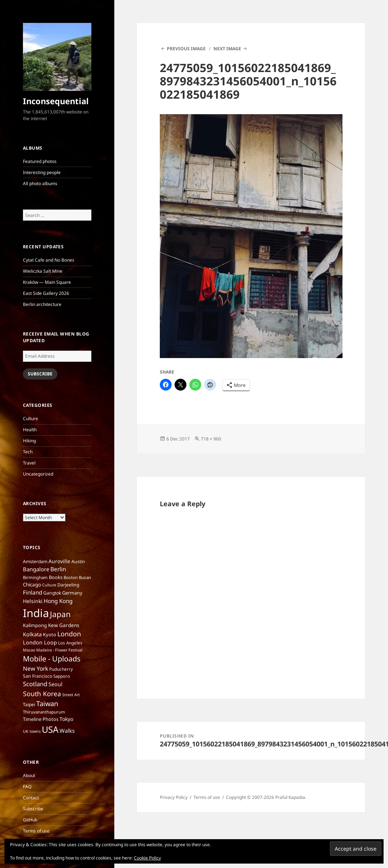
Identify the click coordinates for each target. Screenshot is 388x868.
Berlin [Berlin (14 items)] (58, 569)
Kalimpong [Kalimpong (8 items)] (35, 625)
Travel (29, 463)
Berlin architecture (42, 304)
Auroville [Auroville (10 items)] (59, 561)
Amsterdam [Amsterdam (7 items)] (35, 561)
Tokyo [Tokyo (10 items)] (66, 719)
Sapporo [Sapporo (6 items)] (62, 676)
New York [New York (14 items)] (36, 668)
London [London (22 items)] (69, 634)
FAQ (27, 787)
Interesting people (42, 172)
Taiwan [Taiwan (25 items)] (47, 703)
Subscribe (40, 374)
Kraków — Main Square (47, 282)
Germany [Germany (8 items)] (72, 593)
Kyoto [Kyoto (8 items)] (50, 634)
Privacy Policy (174, 797)
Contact (31, 798)
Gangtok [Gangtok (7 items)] (52, 593)
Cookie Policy (147, 858)
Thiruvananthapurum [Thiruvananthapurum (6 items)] (44, 712)
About (29, 775)
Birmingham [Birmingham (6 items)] (35, 577)
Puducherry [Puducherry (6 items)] (61, 669)
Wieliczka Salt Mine (43, 271)
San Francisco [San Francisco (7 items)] (38, 676)
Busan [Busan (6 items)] (85, 577)
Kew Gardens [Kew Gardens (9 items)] (64, 625)
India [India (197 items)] (36, 613)
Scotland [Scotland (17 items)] (35, 684)
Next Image (227, 49)
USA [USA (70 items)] (50, 729)
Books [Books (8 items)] (56, 577)
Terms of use (36, 831)
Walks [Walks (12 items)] (67, 731)
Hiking (29, 441)
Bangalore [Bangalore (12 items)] (36, 569)
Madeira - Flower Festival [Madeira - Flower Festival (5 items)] (59, 650)
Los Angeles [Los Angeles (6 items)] (70, 643)
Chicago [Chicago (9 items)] (32, 585)
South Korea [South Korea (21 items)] (42, 694)
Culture (31, 418)
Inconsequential (56, 101)
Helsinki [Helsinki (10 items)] (33, 601)
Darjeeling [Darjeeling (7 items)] (68, 585)
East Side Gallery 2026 (46, 293)
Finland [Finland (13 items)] (33, 592)
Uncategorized (38, 474)
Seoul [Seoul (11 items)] (55, 684)
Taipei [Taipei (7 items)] (29, 704)
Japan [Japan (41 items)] (60, 614)
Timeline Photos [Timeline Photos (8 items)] (41, 719)
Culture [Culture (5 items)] (49, 585)
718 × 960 (211, 439)
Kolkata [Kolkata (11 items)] (32, 634)
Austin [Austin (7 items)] (78, 561)
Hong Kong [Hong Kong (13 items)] (58, 601)
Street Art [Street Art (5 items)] (71, 695)
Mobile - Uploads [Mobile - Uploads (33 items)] (52, 659)
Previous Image (186, 49)
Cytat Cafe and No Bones (49, 260)
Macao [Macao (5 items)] (29, 650)
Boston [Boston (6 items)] (71, 577)
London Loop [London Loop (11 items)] (40, 642)
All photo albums (40, 183)
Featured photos (40, 161)
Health (30, 430)
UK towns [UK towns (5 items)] (32, 731)
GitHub (30, 820)
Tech (28, 452)
